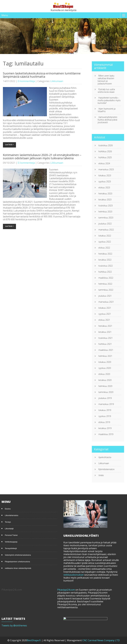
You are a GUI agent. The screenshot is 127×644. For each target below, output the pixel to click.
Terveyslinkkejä (11, 548)
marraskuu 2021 (106, 302)
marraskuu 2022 (106, 230)
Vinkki (101, 475)
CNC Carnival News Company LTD (101, 640)
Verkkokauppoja (11, 542)
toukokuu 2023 (106, 206)
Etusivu (8, 509)
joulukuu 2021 (105, 296)
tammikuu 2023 (106, 218)
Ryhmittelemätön (106, 469)
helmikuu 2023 (105, 212)
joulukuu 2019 (105, 398)
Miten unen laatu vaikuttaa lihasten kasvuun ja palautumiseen (106, 80)
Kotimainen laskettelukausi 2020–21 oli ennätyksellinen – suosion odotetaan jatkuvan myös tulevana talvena (42, 157)
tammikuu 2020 (106, 392)
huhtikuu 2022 (105, 272)
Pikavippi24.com (66, 590)
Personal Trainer (11, 535)
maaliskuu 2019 (106, 434)
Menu (5, 15)
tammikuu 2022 (106, 290)
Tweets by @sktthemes (14, 626)
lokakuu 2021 (105, 308)
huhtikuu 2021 (105, 344)
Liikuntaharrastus (11, 515)
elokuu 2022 (104, 248)
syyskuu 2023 (105, 182)
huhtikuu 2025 (105, 157)
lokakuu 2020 (105, 362)
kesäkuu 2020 (105, 380)
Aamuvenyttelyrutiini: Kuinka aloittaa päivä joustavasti (108, 120)
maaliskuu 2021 (106, 350)
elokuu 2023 (104, 188)
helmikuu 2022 (105, 284)
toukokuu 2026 (106, 145)
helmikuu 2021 (105, 356)
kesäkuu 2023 (105, 200)
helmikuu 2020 (105, 386)
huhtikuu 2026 (105, 151)
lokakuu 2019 (105, 410)
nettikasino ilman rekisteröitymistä (18, 568)
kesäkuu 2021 (105, 332)
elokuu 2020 (104, 374)
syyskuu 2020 (105, 368)
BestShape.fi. (34, 640)
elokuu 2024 (104, 163)
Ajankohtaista (105, 457)
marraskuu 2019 (106, 404)
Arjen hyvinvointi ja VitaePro (107, 110)
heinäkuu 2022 (105, 254)
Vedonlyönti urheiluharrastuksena (18, 555)
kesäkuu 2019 (105, 428)
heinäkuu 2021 (105, 326)
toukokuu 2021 (106, 338)
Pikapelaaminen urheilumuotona (17, 562)
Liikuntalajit (9, 529)
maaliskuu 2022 (106, 278)
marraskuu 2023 (106, 170)
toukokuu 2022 (106, 266)
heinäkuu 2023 (105, 194)
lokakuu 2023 (105, 176)
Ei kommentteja (26, 81)
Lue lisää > (9, 144)
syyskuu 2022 (105, 242)
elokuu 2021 (104, 320)
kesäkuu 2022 (105, 260)
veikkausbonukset (74, 575)
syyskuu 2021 (105, 314)
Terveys (8, 522)
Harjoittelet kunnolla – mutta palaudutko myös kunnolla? (109, 100)
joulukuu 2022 (105, 224)
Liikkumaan (57, 81)
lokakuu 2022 (105, 236)
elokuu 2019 (104, 422)
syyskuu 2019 (105, 416)
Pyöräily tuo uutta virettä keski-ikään (106, 91)
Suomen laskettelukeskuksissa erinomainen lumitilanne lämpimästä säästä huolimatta (42, 75)
